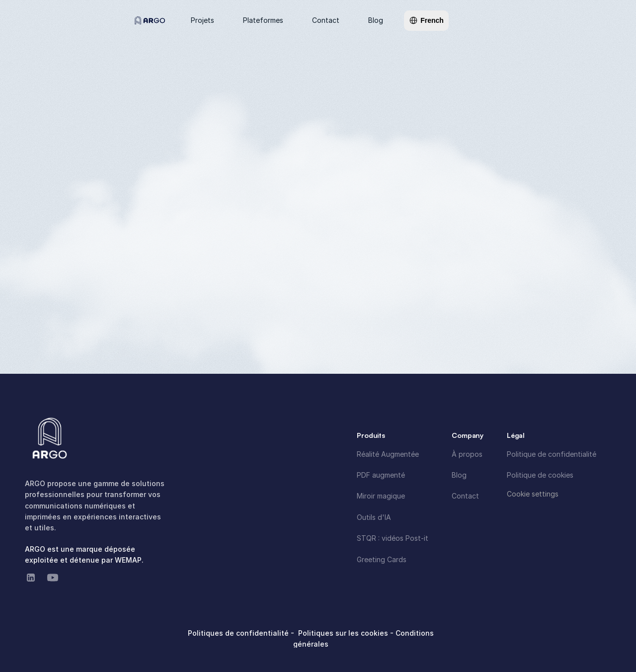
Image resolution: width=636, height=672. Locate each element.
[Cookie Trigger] (533, 494)
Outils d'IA (374, 517)
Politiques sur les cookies (344, 633)
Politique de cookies (540, 475)
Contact (465, 496)
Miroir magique (381, 496)
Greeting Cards (382, 559)
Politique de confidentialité (552, 454)
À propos (467, 454)
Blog (459, 475)
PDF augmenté (381, 475)
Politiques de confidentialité (239, 633)
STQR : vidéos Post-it (393, 538)
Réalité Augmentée (388, 454)
